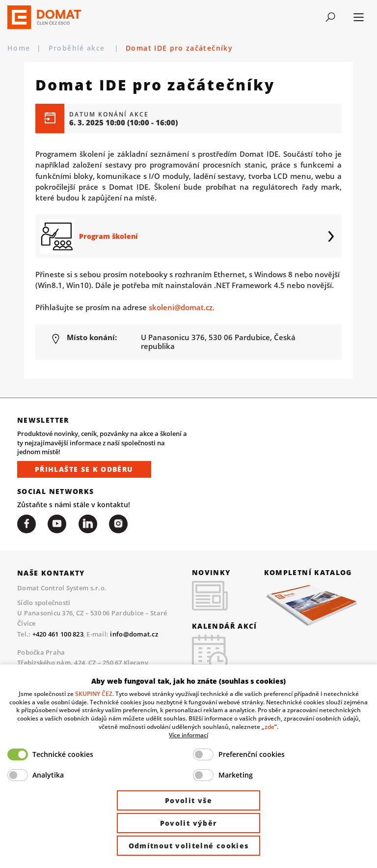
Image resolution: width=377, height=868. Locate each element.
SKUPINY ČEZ (94, 694)
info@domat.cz (134, 634)
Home (19, 48)
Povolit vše (188, 800)
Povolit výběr (189, 823)
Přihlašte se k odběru (84, 469)
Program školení (108, 236)
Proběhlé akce (78, 48)
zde (269, 726)
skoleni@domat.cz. (182, 307)
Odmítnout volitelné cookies (189, 846)
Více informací (188, 735)
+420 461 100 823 (58, 634)
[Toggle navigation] (331, 17)
